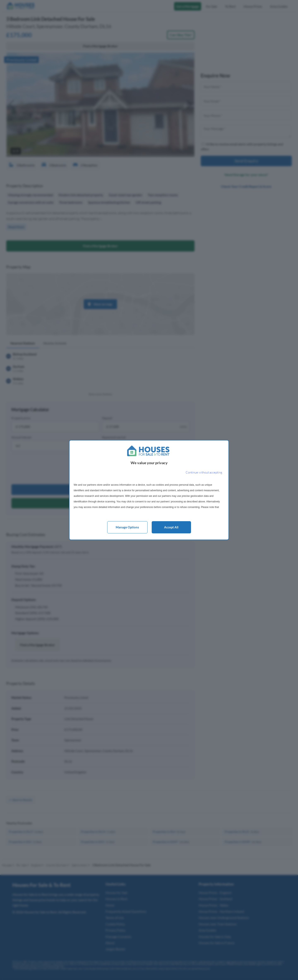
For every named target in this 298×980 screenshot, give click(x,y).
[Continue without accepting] (204, 473)
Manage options (127, 527)
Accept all (171, 527)
